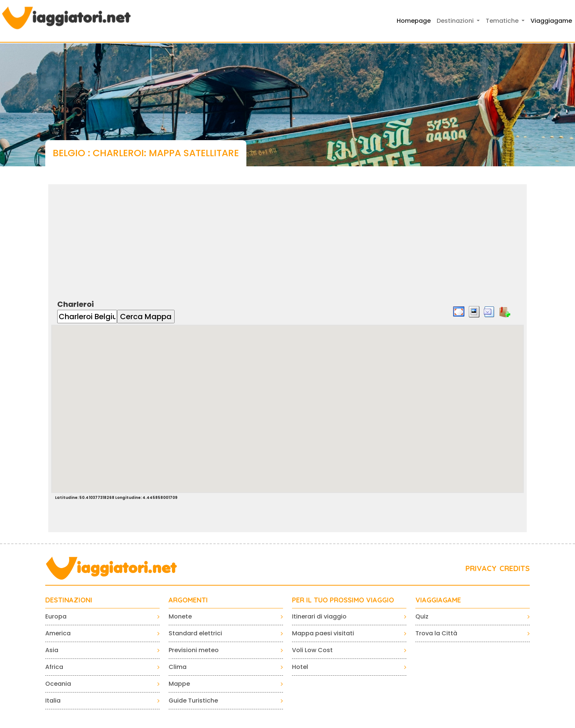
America (58, 633)
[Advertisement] (287, 237)
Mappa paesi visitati (323, 633)
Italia (53, 701)
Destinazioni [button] (456, 21)
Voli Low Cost (312, 650)
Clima (178, 667)
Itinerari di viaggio (319, 616)
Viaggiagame (551, 21)
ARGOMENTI (188, 600)
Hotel (300, 667)
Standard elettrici (195, 633)
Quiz (422, 616)
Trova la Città (436, 633)
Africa (54, 667)
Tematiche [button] (503, 21)
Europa (56, 616)
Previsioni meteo (194, 650)
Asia (52, 650)
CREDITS (515, 568)
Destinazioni (69, 600)
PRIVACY (481, 568)
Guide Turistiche (193, 701)
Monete (180, 616)
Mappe (179, 684)
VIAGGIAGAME (438, 600)
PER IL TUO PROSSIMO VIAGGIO (343, 600)
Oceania (58, 684)
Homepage (414, 21)
